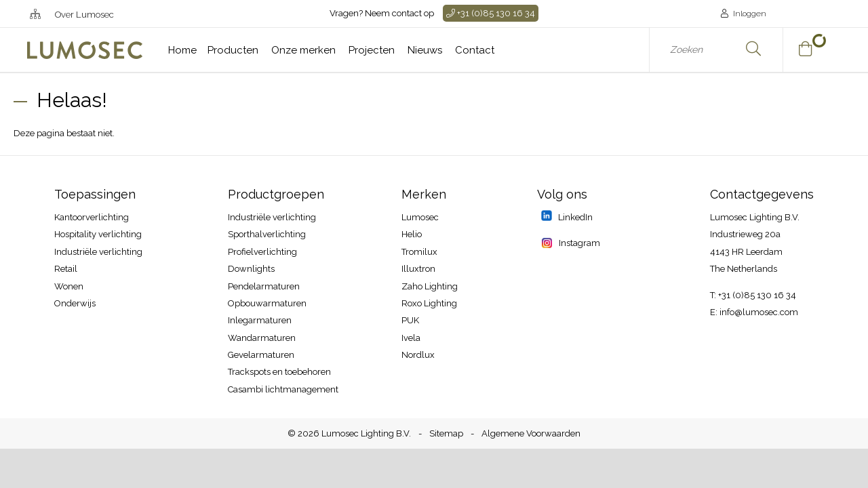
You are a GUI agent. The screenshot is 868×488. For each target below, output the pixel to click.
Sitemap (446, 433)
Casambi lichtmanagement (283, 389)
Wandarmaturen (262, 338)
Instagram (578, 243)
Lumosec (420, 217)
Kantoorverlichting (92, 217)
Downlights (251, 269)
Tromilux (419, 252)
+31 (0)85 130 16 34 (491, 13)
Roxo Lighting (429, 303)
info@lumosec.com (759, 312)
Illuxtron (418, 269)
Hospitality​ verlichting (98, 234)
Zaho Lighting (430, 286)
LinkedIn (574, 217)
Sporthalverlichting (267, 234)
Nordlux (418, 355)
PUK (410, 320)
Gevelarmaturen (261, 355)
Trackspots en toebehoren (279, 372)
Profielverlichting (262, 252)
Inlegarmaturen (260, 320)
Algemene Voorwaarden (531, 433)
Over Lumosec (84, 15)
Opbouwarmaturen (267, 303)
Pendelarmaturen (264, 286)
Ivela (411, 338)
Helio (412, 234)
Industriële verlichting (98, 252)
